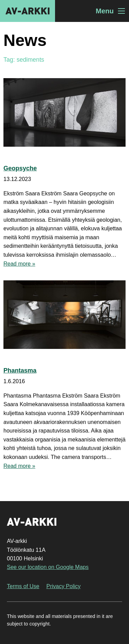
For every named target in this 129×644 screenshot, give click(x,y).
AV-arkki (28, 11)
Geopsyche (20, 168)
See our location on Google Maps (48, 567)
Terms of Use (23, 586)
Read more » (19, 264)
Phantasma (20, 370)
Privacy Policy (64, 586)
